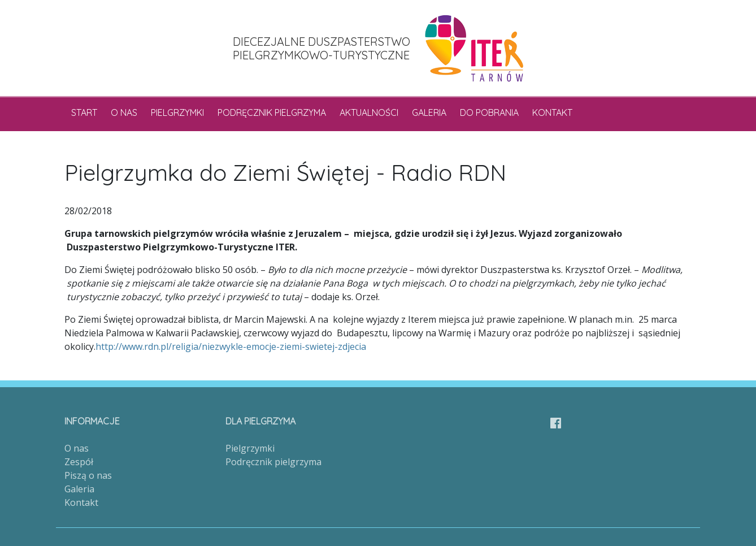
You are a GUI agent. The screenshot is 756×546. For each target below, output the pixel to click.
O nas (124, 112)
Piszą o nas (88, 475)
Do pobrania (489, 112)
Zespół (79, 462)
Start (84, 112)
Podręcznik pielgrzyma (272, 112)
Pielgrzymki (177, 112)
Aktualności (369, 112)
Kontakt (552, 112)
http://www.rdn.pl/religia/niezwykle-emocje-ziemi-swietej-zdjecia (231, 346)
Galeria (429, 112)
